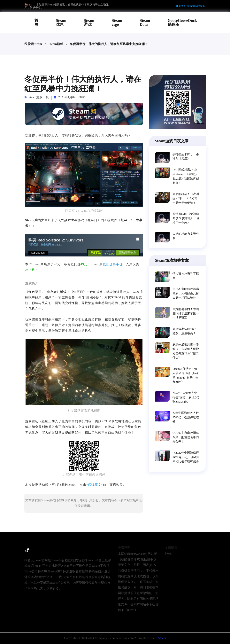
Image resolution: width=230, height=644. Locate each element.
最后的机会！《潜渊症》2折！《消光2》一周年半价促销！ (186, 198)
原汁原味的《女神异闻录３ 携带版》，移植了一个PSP (186, 218)
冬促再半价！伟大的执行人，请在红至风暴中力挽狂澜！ (109, 44)
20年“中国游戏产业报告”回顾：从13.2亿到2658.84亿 (186, 398)
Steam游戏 (89, 22)
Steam (169, 553)
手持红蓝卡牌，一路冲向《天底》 (186, 157)
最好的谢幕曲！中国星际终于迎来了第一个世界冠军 (186, 314)
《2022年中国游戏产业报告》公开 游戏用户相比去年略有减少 (186, 458)
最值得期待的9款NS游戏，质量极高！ (185, 332)
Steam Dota (145, 22)
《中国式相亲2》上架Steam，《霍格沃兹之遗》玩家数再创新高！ (186, 176)
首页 (36, 22)
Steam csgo (117, 22)
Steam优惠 (61, 22)
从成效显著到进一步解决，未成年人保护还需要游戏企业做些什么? (186, 352)
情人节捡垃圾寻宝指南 (186, 276)
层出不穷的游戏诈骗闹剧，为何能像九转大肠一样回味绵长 (186, 294)
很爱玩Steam (33, 44)
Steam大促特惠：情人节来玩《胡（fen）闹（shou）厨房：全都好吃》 (186, 376)
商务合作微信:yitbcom (190, 6)
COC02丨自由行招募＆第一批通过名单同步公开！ (186, 438)
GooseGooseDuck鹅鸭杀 (182, 22)
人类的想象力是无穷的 (186, 236)
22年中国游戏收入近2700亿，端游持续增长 (186, 418)
